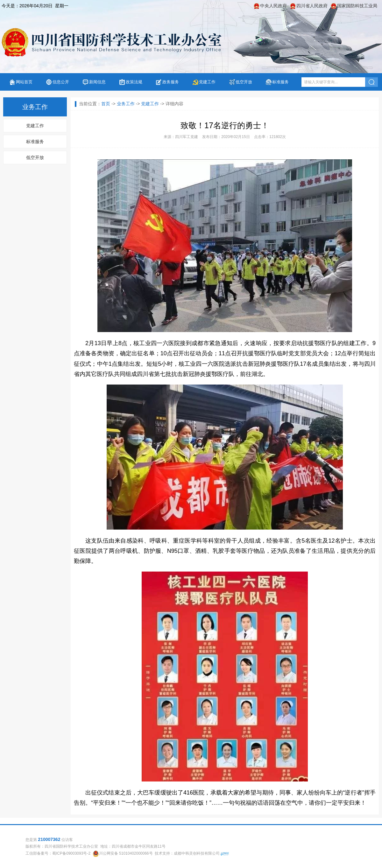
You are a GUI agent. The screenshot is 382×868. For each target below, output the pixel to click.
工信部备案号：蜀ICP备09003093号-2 (58, 853)
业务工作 (126, 104)
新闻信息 (97, 82)
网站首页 (24, 82)
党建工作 (207, 82)
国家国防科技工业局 (357, 6)
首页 (106, 104)
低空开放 (244, 82)
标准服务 (280, 82)
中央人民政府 (273, 6)
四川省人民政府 (312, 6)
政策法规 (134, 82)
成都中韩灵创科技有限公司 (197, 853)
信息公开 (61, 82)
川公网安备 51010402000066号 (126, 853)
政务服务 (171, 82)
